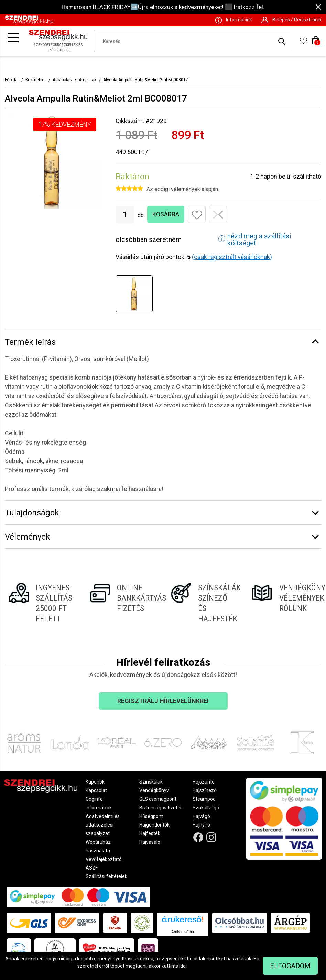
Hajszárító (204, 782)
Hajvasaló (150, 842)
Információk (99, 808)
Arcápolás (62, 80)
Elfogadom (290, 966)
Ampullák (88, 80)
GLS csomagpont (158, 799)
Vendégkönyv (154, 790)
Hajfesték (150, 833)
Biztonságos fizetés (161, 808)
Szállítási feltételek (106, 876)
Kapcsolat (96, 790)
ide (182, 966)
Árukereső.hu (182, 932)
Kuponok (95, 782)
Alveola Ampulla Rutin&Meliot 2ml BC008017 (146, 80)
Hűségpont (151, 816)
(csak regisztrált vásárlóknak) (232, 257)
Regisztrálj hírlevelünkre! (163, 701)
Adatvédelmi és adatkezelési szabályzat (103, 825)
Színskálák (151, 782)
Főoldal (12, 80)
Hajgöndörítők (154, 825)
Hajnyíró (201, 825)
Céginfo (94, 799)
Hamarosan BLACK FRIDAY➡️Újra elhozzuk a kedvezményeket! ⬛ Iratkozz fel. (163, 7)
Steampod (204, 799)
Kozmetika (36, 80)
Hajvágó (201, 816)
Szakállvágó (206, 808)
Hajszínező (205, 790)
